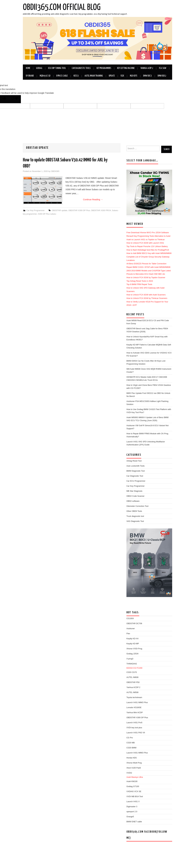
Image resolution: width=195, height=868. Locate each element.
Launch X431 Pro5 (134, 723)
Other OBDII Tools (134, 511)
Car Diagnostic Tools (81, 68)
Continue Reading (93, 200)
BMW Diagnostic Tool (136, 471)
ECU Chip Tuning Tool (57, 68)
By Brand (30, 76)
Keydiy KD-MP (133, 644)
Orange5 (130, 817)
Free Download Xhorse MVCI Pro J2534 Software (148, 233)
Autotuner (131, 629)
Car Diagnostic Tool (135, 476)
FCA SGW (163, 68)
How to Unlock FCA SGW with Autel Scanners (146, 295)
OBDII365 (55, 171)
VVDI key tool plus (134, 728)
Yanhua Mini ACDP (135, 713)
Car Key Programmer (36, 210)
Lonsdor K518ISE (134, 708)
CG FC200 (138, 668)
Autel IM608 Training (94, 76)
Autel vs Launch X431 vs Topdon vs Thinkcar (146, 240)
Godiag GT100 (133, 786)
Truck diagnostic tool (135, 516)
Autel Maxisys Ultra (135, 777)
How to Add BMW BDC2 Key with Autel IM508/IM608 (149, 253)
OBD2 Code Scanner (135, 496)
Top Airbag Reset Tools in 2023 (140, 281)
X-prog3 (130, 659)
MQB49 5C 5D (45, 76)
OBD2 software (133, 501)
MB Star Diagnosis (134, 491)
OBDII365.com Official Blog (62, 7)
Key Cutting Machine (126, 68)
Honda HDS (132, 758)
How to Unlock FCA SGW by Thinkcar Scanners (147, 298)
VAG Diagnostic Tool (135, 521)
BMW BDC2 (162, 76)
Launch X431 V (133, 802)
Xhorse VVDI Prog (134, 649)
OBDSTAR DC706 (134, 624)
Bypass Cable (62, 76)
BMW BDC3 (147, 76)
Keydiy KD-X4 (132, 639)
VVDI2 (129, 773)
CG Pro (130, 738)
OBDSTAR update (60, 210)
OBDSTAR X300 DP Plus (79, 210)
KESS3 (76, 76)
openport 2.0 (132, 812)
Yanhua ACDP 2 (147, 68)
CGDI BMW (131, 748)
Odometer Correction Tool (137, 506)
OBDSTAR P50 (133, 682)
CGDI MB (131, 743)
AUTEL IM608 (132, 677)
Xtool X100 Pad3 (134, 768)
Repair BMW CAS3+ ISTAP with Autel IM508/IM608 (148, 267)
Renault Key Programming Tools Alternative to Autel (148, 236)
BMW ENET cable (134, 822)
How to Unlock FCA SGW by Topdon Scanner (146, 278)
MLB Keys (134, 76)
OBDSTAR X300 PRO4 (101, 210)
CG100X (130, 618)
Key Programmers (104, 68)
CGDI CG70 (132, 672)
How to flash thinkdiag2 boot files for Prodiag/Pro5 (148, 250)
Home (28, 68)
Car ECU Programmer (136, 481)
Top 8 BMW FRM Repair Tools (139, 284)
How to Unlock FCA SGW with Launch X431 (145, 243)
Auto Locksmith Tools (136, 466)
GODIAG (39, 68)
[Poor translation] (15, 99)
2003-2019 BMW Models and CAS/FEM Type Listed (149, 271)
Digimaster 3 (132, 807)
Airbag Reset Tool (134, 461)
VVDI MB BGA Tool (135, 797)
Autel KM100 (132, 781)
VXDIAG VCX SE (134, 791)
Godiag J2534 (132, 654)
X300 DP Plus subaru (47, 214)
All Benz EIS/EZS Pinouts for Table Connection (146, 264)
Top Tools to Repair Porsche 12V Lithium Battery (147, 246)
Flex (122, 76)
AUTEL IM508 (132, 692)
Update (112, 76)
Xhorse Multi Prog (134, 763)
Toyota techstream (134, 697)
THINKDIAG (132, 664)
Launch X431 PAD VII (136, 733)
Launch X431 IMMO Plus (137, 702)
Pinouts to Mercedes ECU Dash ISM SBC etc (146, 274)
